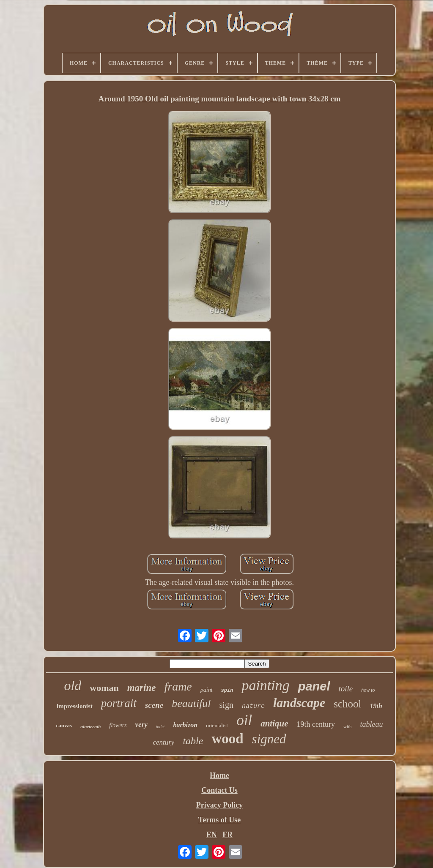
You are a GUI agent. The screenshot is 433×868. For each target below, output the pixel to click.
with (348, 726)
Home (219, 775)
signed (269, 739)
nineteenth (90, 726)
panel (314, 686)
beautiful (191, 703)
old (73, 685)
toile (345, 689)
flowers (118, 725)
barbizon (185, 725)
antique (274, 723)
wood (227, 739)
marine (142, 688)
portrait (119, 703)
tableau (372, 724)
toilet (160, 727)
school (347, 704)
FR (227, 835)
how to (368, 690)
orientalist (217, 725)
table (193, 741)
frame (178, 686)
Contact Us (219, 790)
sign (226, 705)
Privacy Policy (219, 805)
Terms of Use (219, 820)
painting (265, 685)
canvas (64, 725)
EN (212, 835)
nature (253, 706)
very (141, 725)
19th (376, 706)
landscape (299, 703)
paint (207, 690)
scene (154, 705)
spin (227, 691)
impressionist (75, 706)
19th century (315, 724)
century (163, 742)
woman (104, 688)
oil (244, 720)
